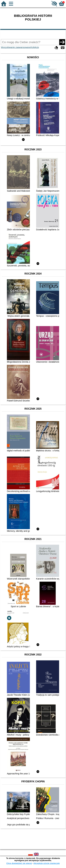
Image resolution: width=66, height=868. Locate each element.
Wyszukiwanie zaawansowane (16, 47)
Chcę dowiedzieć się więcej (19, 863)
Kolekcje (35, 47)
